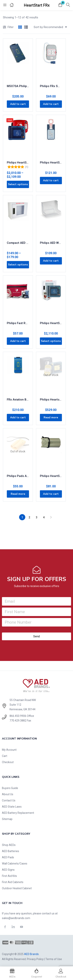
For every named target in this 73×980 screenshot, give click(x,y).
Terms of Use (54, 959)
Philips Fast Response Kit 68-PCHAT (18, 323)
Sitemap (7, 819)
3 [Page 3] (37, 517)
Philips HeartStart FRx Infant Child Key (51, 163)
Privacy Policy (35, 959)
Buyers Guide (10, 788)
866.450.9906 (18, 716)
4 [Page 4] (44, 517)
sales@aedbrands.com (16, 918)
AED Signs (8, 870)
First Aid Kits (9, 876)
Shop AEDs (9, 845)
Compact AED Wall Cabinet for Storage (18, 243)
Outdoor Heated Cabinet (17, 888)
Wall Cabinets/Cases (15, 864)
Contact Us (9, 800)
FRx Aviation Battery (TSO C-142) (18, 400)
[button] (60, 5)
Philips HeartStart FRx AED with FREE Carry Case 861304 (18, 163)
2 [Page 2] (29, 517)
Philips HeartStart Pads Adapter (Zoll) (51, 476)
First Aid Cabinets (13, 882)
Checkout (8, 762)
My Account (9, 750)
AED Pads (8, 857)
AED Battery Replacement (18, 813)
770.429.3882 (18, 721)
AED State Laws (12, 807)
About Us (8, 794)
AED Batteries (11, 851)
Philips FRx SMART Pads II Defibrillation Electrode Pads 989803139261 (51, 86)
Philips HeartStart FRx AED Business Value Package (51, 323)
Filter (8, 27)
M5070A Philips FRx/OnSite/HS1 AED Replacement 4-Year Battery (18, 86)
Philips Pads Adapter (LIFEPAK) (18, 476)
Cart (5, 756)
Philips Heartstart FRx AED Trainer (51, 400)
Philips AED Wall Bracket (51, 243)
